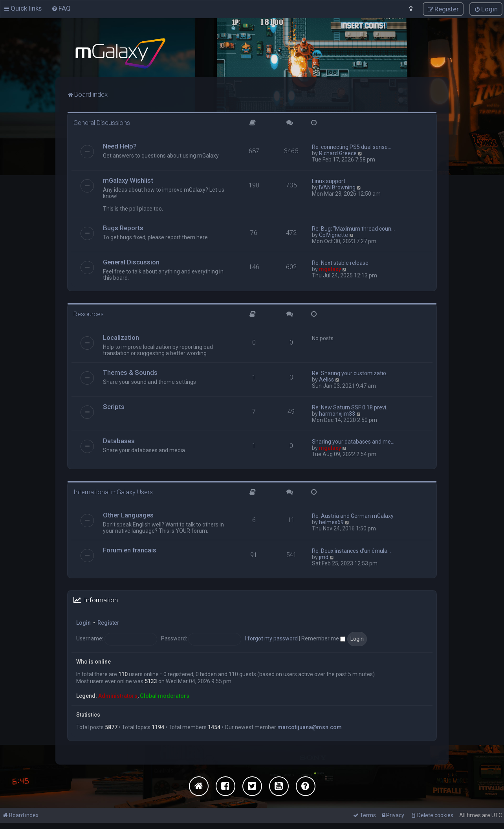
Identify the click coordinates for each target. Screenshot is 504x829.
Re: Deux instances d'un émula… (351, 550)
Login (83, 622)
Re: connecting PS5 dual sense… (352, 145)
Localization (121, 336)
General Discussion (131, 260)
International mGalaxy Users (113, 490)
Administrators (118, 694)
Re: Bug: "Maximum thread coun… (353, 227)
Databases (119, 439)
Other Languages (128, 514)
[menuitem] (61, 8)
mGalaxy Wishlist (128, 179)
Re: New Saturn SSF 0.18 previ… (351, 406)
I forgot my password (271, 637)
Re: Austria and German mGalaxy (353, 515)
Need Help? (120, 145)
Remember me (323, 637)
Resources (89, 312)
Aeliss (326, 378)
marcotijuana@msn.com (310, 726)
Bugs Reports (123, 226)
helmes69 (331, 521)
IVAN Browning (337, 186)
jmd (324, 556)
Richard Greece (338, 152)
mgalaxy (330, 268)
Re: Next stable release (340, 261)
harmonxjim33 (337, 412)
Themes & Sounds (130, 371)
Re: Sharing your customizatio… (351, 372)
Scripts (114, 405)
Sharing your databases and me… (353, 440)
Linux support (329, 180)
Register (108, 622)
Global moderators (165, 694)
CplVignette (334, 233)
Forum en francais (130, 549)
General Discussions (102, 121)
